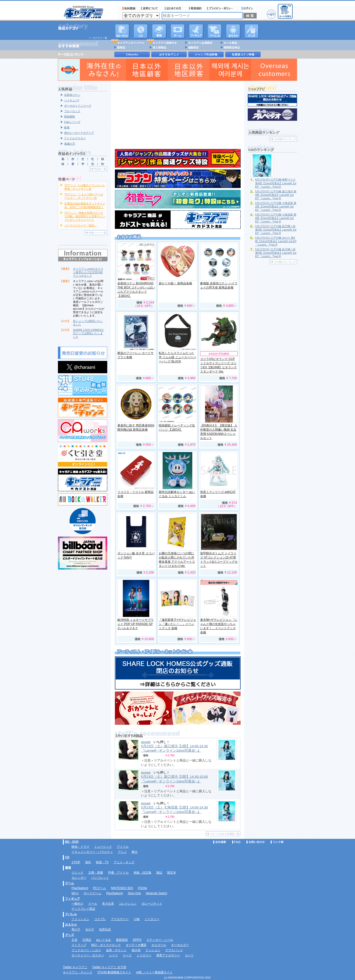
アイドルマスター (75, 138)
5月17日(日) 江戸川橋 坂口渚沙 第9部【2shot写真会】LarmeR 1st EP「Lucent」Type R (276, 195)
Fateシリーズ (72, 122)
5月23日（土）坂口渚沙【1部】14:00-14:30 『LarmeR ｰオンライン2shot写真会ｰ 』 (174, 748)
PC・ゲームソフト (178, 31)
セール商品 (230, 43)
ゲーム (70, 883)
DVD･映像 (122, 31)
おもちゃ (233, 31)
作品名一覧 (100, 169)
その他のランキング (285, 139)
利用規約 (195, 8)
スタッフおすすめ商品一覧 (225, 834)
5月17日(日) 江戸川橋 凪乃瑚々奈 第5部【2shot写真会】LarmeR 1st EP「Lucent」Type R (276, 253)
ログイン (248, 8)
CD (141, 31)
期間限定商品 (232, 48)
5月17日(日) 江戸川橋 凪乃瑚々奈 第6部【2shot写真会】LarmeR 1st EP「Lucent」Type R (276, 230)
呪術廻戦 (70, 117)
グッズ (252, 31)
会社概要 (220, 842)
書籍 (159, 31)
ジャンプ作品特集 (206, 54)
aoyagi (146, 742)
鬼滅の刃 (70, 144)
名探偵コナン (72, 95)
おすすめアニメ (169, 54)
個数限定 (194, 48)
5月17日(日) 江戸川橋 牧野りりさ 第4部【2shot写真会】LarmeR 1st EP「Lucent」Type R (276, 183)
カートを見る (285, 11)
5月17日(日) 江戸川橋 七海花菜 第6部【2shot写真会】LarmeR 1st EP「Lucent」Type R (276, 218)
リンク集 (277, 842)
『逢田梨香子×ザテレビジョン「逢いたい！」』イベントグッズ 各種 (177, 624)
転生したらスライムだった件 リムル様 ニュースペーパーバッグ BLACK (177, 357)
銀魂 (67, 127)
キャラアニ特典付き (165, 43)
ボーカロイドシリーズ (78, 106)
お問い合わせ (256, 842)
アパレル (215, 31)
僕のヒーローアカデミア (79, 133)
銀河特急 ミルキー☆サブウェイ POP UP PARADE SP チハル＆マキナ (135, 624)
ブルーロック (72, 111)
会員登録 (129, 8)
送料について (150, 8)
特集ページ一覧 (98, 233)
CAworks (132, 54)
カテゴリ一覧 (100, 38)
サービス (174, 8)
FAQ (236, 842)
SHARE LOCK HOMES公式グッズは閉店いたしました (88, 333)
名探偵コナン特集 (243, 54)
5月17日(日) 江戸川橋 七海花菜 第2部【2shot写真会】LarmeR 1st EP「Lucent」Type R (276, 206)
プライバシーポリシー (222, 8)
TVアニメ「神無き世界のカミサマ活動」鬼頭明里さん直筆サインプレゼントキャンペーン (85, 216)
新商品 (121, 48)
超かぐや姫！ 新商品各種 (175, 283)
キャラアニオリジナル (131, 43)
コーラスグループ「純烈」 (81, 225)
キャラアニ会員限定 (200, 43)
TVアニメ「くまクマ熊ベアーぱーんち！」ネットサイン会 (84, 196)
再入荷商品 (159, 48)
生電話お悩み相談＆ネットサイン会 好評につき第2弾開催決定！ (85, 205)
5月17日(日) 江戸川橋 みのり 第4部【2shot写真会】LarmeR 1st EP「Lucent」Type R (276, 241)
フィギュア (196, 31)
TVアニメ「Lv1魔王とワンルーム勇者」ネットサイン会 (85, 187)
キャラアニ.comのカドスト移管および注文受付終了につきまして (88, 272)
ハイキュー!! (72, 100)
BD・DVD (72, 842)
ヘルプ (271, 14)
